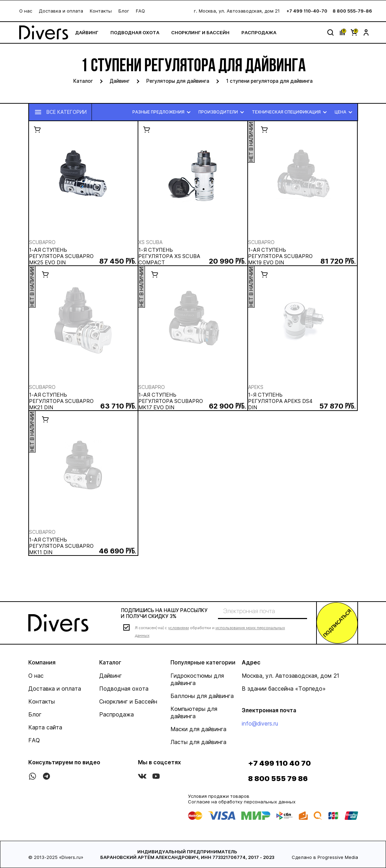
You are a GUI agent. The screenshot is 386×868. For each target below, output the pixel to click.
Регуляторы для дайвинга (178, 81)
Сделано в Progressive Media (325, 857)
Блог (124, 11)
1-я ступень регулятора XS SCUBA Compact (169, 256)
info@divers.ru (260, 723)
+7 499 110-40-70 (307, 11)
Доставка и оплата (61, 11)
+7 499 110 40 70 (279, 763)
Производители (222, 112)
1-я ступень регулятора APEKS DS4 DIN (280, 401)
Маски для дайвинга (198, 729)
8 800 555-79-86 (352, 11)
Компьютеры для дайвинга (194, 712)
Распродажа (259, 32)
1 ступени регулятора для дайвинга (269, 81)
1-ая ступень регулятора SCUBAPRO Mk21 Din (61, 401)
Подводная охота (135, 32)
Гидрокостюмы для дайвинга (197, 679)
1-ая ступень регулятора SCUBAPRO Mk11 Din (61, 546)
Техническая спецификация (290, 112)
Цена (345, 112)
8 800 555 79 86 (278, 779)
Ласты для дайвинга (198, 742)
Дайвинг (87, 32)
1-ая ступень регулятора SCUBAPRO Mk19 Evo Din (280, 256)
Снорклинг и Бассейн (200, 32)
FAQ (140, 11)
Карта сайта (45, 727)
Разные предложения (163, 112)
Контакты (101, 11)
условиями (179, 628)
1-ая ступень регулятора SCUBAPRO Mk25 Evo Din (61, 256)
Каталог (83, 81)
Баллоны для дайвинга (202, 696)
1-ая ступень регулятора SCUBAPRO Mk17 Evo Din (171, 401)
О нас (26, 11)
